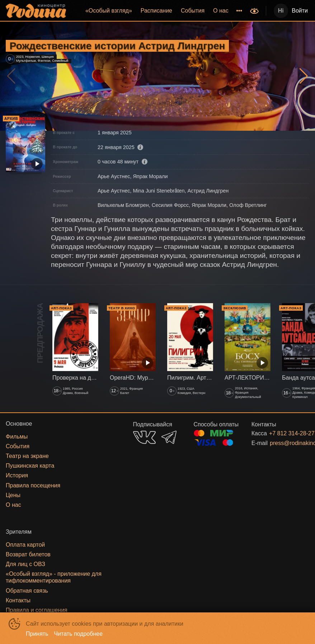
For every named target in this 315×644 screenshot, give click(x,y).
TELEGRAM (169, 437)
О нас (221, 11)
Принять (37, 634)
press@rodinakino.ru (281, 443)
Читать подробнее (79, 634)
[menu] (159, 11)
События (193, 11)
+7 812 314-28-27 (281, 433)
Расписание (156, 11)
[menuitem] (109, 11)
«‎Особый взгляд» (109, 11)
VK (144, 437)
